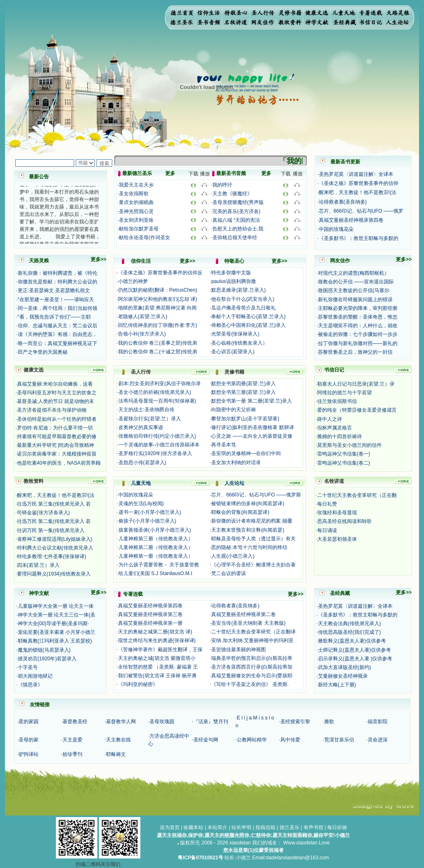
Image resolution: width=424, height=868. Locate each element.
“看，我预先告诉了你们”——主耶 (54, 317)
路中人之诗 (330, 419)
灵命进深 (378, 740)
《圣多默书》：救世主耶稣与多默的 (359, 238)
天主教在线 (118, 740)
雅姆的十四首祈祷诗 (340, 436)
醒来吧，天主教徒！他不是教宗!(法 (358, 192)
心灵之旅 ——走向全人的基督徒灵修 (252, 436)
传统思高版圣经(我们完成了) (349, 632)
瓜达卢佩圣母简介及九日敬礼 (243, 308)
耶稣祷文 (116, 754)
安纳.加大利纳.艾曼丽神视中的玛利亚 (252, 640)
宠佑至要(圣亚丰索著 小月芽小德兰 (57, 632)
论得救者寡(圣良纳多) (343, 202)
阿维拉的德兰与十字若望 (344, 393)
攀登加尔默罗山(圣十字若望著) (245, 419)
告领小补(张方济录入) (142, 334)
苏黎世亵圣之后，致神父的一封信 (355, 352)
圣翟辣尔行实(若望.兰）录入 (150, 419)
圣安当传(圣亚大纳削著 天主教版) (248, 623)
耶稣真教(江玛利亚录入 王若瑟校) (55, 641)
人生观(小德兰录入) (233, 556)
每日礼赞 (327, 504)
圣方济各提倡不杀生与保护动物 (52, 410)
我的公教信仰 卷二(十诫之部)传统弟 (158, 352)
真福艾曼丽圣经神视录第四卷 (351, 220)
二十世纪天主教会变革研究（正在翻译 (253, 632)
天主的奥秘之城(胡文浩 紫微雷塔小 (157, 658)
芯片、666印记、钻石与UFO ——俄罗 (361, 211)
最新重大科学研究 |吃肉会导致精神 (55, 445)
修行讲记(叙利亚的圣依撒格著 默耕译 (252, 427)
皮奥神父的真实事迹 (141, 427)
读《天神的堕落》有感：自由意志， (58, 334)
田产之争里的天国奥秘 (43, 352)
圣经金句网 (206, 740)
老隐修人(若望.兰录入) (143, 317)
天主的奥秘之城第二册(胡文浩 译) (155, 632)
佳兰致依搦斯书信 (337, 401)
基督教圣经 (75, 722)
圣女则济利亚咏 (136, 220)
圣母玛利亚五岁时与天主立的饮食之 (57, 393)
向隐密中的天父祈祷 (234, 410)
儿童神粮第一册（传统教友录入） (156, 556)
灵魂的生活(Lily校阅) (141, 504)
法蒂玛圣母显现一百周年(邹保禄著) (157, 401)
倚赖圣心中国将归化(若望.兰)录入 (248, 325)
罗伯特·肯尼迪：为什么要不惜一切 (55, 428)
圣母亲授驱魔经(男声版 (238, 202)
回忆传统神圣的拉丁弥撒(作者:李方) (158, 325)
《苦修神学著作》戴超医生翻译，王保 (160, 650)
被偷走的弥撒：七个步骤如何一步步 (358, 334)
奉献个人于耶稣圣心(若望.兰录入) (248, 317)
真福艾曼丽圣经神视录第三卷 (150, 614)
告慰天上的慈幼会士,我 (238, 229)
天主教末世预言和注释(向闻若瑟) (248, 530)
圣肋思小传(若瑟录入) (142, 463)
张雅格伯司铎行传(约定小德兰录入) (157, 436)
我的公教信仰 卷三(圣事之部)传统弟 (158, 343)
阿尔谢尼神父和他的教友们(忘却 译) (158, 299)
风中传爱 (290, 740)
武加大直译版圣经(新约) (344, 667)
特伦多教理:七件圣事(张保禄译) (52, 556)
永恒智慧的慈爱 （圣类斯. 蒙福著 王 (158, 667)
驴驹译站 (29, 754)
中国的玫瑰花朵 (336, 229)
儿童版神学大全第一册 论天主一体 (56, 606)
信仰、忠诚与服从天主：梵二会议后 (58, 326)
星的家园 (29, 722)
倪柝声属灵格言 (335, 428)
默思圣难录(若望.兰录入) (238, 290)
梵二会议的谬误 (229, 573)
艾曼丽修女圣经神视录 (343, 676)
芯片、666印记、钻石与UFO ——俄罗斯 (256, 495)
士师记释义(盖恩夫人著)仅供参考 (354, 650)
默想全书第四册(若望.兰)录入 (243, 384)
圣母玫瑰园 (162, 722)
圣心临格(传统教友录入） (239, 343)
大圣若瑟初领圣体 (337, 539)
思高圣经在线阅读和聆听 (344, 521)
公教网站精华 (252, 740)
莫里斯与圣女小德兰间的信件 (349, 445)
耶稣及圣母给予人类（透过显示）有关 (253, 539)
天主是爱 (72, 740)
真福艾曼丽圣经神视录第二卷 (243, 614)
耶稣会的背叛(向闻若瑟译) (240, 512)
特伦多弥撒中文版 (231, 273)
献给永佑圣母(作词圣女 (145, 237)
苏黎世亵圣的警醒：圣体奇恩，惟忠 (358, 317)
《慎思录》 (30, 685)
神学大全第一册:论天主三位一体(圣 (57, 615)
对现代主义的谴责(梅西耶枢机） (354, 273)
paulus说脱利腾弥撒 (233, 281)
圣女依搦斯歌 (134, 194)
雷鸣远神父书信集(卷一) (344, 454)
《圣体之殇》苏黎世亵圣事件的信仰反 (160, 273)
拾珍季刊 (72, 754)
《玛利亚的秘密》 (138, 684)
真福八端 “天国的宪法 (236, 220)
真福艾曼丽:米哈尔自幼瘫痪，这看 (55, 384)
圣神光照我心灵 (136, 211)
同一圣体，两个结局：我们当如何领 (58, 308)
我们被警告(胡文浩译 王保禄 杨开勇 (158, 676)
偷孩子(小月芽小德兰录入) (147, 521)
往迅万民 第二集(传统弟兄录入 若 (54, 521)
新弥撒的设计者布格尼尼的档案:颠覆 (252, 521)
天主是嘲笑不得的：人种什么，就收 (358, 326)
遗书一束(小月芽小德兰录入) (150, 512)
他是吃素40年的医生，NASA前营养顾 (59, 463)
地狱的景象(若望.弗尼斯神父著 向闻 (158, 308)
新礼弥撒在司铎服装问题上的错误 (355, 300)
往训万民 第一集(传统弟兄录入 (51, 530)
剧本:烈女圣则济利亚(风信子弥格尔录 (160, 384)
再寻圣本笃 (224, 445)
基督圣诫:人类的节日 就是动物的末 (56, 401)
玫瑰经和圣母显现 (337, 513)
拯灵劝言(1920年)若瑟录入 (47, 659)
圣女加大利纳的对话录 (236, 463)
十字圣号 (28, 667)
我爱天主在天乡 (136, 185)
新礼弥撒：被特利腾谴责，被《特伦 (58, 273)
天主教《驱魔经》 (232, 194)
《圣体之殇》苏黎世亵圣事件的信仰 (359, 183)
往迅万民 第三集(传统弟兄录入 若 (54, 504)
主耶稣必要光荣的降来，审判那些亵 (358, 308)
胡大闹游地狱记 (35, 676)
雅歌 (329, 722)
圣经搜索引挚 (295, 722)
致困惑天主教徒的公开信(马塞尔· (354, 290)
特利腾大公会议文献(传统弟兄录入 (55, 548)
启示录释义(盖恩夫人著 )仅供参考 (355, 659)
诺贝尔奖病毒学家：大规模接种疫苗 (57, 454)
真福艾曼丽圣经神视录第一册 (150, 623)
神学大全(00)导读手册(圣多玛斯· (54, 623)
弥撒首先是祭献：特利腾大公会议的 (58, 282)
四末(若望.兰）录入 (38, 565)
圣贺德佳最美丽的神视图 (238, 650)
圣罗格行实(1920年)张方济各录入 (155, 453)
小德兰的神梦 (133, 281)
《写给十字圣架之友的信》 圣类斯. (250, 684)
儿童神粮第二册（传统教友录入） (156, 547)
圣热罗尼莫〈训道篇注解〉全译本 (356, 174)
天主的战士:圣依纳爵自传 (146, 410)
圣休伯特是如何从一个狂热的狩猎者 (57, 419)
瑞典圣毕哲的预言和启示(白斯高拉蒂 (252, 658)
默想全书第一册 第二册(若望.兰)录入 (252, 401)
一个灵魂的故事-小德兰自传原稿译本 (159, 445)
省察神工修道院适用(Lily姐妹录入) (55, 539)
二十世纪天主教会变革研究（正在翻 (357, 495)
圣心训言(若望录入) (233, 352)
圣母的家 (29, 740)
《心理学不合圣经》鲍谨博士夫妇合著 (253, 565)
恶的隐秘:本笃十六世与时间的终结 (249, 547)
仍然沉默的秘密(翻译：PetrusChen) (158, 290)
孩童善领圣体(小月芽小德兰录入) (155, 530)
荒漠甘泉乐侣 (339, 740)
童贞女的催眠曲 (136, 202)
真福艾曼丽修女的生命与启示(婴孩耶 (252, 676)
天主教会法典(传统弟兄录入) (349, 623)
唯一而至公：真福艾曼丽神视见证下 (58, 343)
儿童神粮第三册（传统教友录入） (156, 539)
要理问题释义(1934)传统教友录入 (54, 574)
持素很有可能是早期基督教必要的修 (57, 436)
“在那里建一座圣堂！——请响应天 (56, 300)
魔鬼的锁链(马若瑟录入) (44, 650)
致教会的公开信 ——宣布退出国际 (356, 282)
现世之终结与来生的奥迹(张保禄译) (157, 640)
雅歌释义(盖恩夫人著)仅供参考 (352, 641)
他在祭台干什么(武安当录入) (243, 299)
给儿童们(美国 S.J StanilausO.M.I (155, 573)
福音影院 (378, 722)
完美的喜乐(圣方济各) (236, 211)
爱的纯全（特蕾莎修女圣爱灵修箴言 (357, 410)
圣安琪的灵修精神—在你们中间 (246, 453)
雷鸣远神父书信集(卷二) (344, 463)
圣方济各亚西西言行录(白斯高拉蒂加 (252, 667)
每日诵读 (327, 530)
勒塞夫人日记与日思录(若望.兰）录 (356, 384)
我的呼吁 (222, 185)
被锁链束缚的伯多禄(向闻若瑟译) (248, 504)
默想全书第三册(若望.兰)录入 (243, 392)
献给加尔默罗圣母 (139, 229)
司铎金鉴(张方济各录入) (43, 513)
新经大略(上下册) (337, 685)
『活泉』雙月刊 (211, 722)
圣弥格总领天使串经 (235, 237)
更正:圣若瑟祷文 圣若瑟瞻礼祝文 (54, 290)
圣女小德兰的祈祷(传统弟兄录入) (155, 392)
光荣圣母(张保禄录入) (235, 334)
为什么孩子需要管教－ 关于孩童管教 (159, 565)
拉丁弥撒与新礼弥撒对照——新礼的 (358, 343)
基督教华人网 (121, 722)
